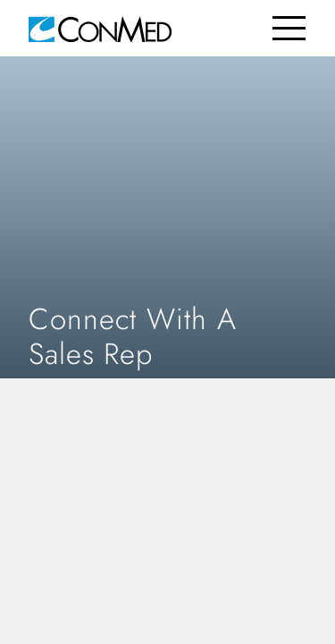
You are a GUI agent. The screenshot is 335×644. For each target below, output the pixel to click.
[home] (100, 28)
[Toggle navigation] (289, 28)
